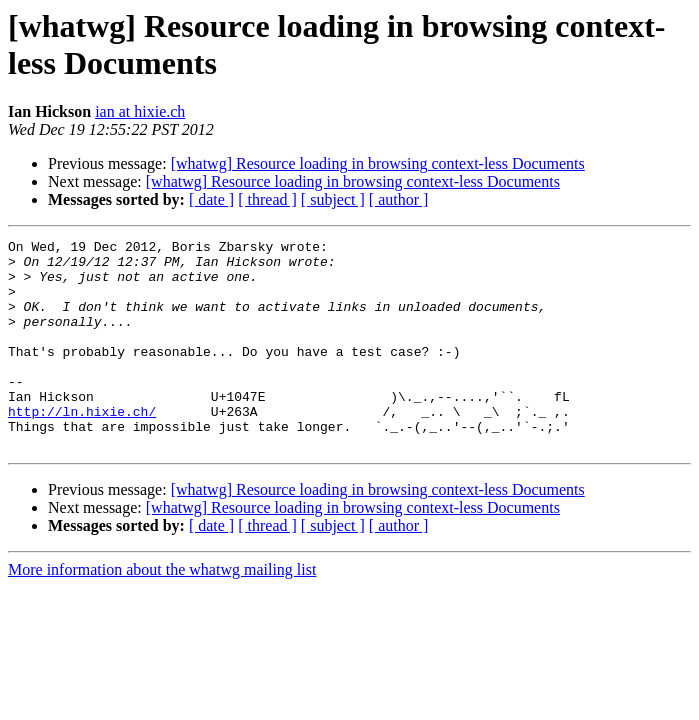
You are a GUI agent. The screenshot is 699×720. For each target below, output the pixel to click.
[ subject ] (333, 199)
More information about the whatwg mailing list (162, 611)
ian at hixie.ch (140, 111)
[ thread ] (267, 199)
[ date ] (211, 199)
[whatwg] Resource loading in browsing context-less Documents (378, 163)
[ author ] (399, 199)
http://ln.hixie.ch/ (82, 447)
